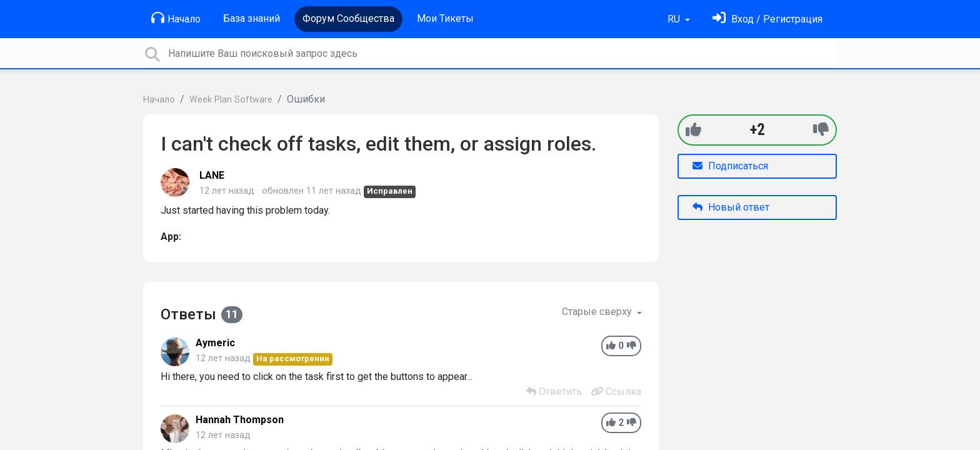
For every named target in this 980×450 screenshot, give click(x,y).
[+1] (693, 130)
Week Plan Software (231, 100)
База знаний (252, 18)
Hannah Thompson (240, 420)
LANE (212, 175)
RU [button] (675, 19)
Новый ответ (731, 207)
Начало (176, 18)
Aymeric (215, 343)
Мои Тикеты (445, 18)
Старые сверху (598, 312)
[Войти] (767, 19)
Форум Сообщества (348, 18)
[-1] (821, 130)
